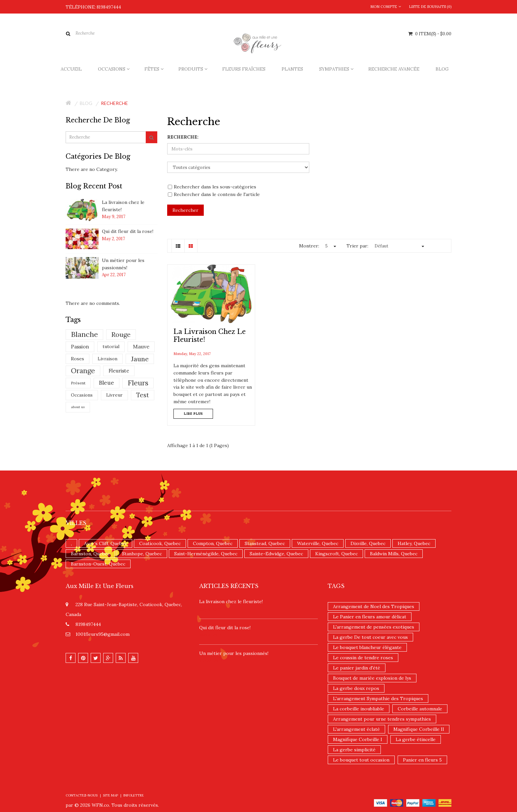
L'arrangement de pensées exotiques (374, 627)
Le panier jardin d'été (357, 668)
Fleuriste (119, 371)
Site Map (110, 795)
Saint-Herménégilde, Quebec (206, 554)
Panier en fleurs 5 (422, 760)
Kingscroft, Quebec (336, 554)
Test (143, 395)
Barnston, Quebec (90, 554)
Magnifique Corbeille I (358, 739)
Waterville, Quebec (318, 543)
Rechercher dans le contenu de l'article (214, 194)
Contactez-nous (82, 795)
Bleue (106, 383)
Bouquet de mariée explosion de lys (372, 678)
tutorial (111, 346)
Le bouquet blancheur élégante (367, 647)
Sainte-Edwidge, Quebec (276, 554)
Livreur (114, 395)
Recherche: (183, 137)
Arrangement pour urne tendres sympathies (382, 719)
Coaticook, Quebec (160, 543)
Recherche (114, 103)
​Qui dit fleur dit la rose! (128, 231)
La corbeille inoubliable (359, 709)
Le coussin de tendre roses (363, 658)
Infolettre (134, 795)
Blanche (84, 334)
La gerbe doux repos (356, 688)
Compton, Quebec (213, 543)
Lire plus (193, 414)
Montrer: (309, 246)
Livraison (107, 359)
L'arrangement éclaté (356, 729)
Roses (77, 359)
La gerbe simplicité (354, 750)
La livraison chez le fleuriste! (231, 601)
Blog (86, 103)
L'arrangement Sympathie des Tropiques (378, 698)
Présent (78, 383)
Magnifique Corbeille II (419, 729)
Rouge (121, 334)
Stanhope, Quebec (142, 554)
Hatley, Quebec (414, 543)
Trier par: (357, 246)
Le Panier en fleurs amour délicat (370, 617)
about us (78, 407)
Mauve (141, 346)
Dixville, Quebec (368, 543)
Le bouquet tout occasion (361, 760)
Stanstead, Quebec (265, 543)
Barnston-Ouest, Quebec (98, 564)
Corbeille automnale (420, 709)
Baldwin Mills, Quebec (394, 554)
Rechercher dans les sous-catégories (212, 187)
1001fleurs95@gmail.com (103, 634)
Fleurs (138, 383)
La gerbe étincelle (416, 739)
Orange (83, 371)
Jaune (140, 359)
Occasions (82, 395)
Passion (80, 347)
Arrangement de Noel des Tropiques (374, 606)
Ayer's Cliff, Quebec (106, 543)
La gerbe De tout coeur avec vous (370, 637)
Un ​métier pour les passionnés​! (234, 653)
